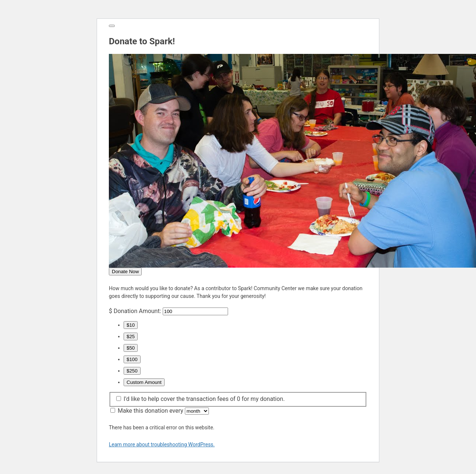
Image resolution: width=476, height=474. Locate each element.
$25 (131, 336)
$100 (132, 359)
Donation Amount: (137, 311)
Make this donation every (163, 411)
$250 (132, 371)
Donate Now (125, 272)
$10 (131, 325)
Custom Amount (144, 382)
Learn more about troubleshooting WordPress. (162, 444)
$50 (131, 348)
